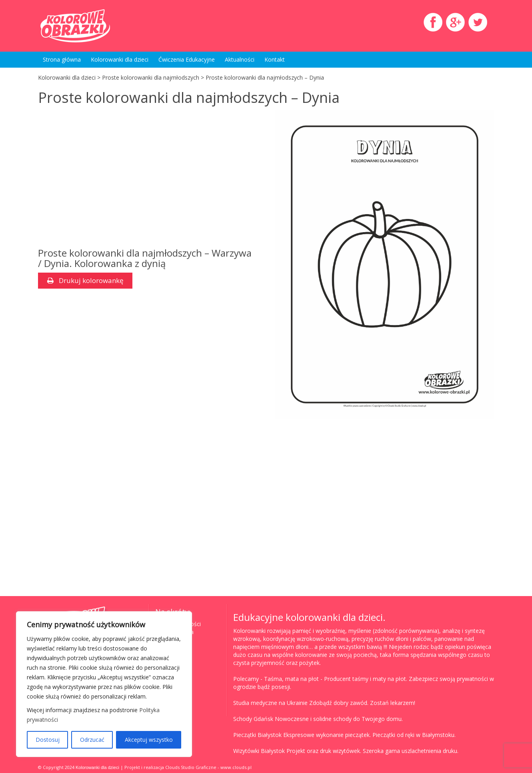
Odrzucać (92, 740)
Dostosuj (48, 740)
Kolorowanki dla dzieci (120, 59)
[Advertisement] (105, 182)
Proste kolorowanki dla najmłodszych (151, 77)
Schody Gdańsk (253, 719)
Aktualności (240, 59)
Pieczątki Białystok (257, 735)
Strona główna (62, 59)
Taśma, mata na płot (291, 679)
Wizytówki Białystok (259, 751)
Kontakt (275, 59)
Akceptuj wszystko (149, 740)
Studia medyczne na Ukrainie (270, 703)
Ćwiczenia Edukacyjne (187, 59)
